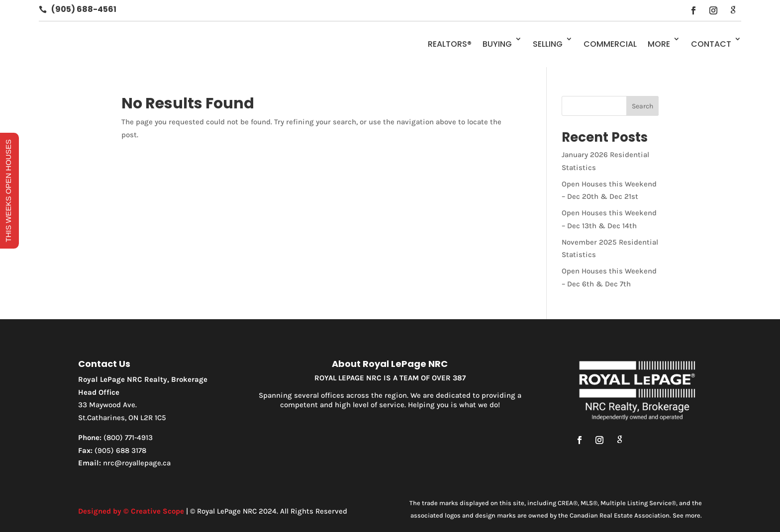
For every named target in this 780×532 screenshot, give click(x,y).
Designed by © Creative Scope (131, 511)
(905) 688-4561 (84, 9)
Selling (548, 44)
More (659, 44)
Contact (711, 44)
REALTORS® (450, 44)
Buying (497, 44)
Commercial (610, 44)
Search (642, 106)
